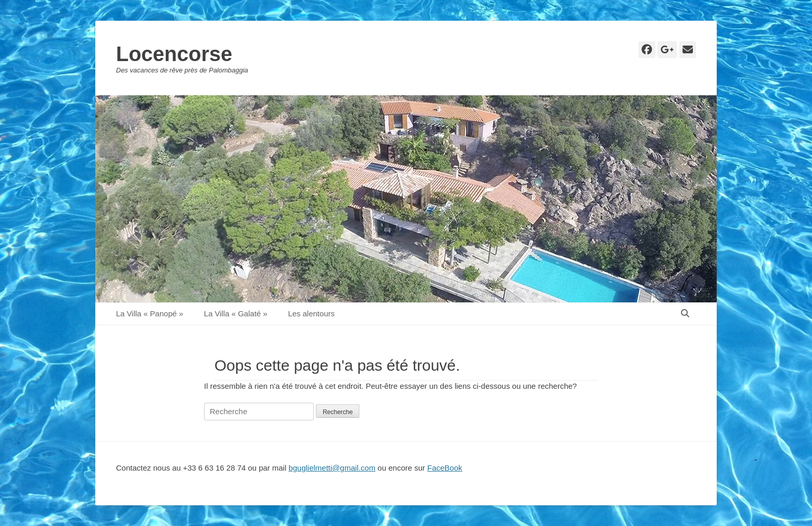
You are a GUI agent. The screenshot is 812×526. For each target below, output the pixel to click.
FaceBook (445, 468)
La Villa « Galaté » (236, 313)
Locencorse (174, 54)
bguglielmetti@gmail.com (332, 468)
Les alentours (311, 313)
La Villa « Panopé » (150, 313)
